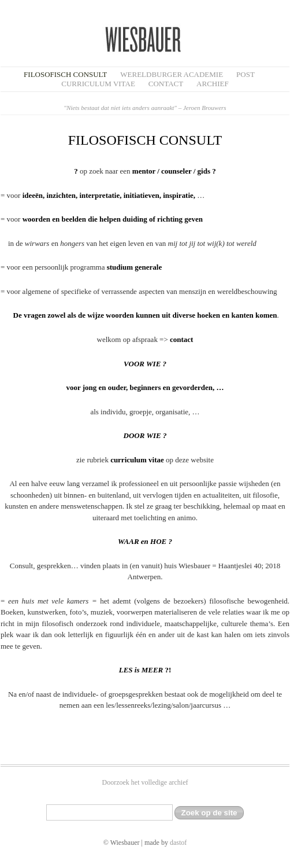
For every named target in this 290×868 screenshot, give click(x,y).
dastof (178, 843)
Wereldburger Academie (172, 74)
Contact (166, 84)
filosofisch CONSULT (65, 74)
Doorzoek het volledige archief (145, 782)
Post (246, 74)
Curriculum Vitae (98, 84)
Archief (213, 84)
